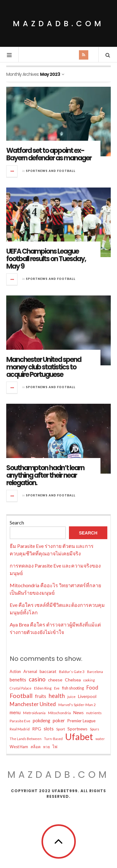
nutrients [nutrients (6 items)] (94, 713)
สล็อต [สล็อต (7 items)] (36, 747)
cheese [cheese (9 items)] (55, 680)
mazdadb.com (58, 24)
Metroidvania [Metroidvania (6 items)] (34, 713)
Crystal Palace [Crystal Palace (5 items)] (21, 688)
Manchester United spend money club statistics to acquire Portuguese (44, 367)
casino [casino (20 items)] (37, 679)
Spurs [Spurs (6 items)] (95, 729)
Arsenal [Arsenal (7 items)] (30, 672)
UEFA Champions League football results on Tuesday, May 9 (46, 259)
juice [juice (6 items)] (71, 697)
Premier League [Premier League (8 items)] (81, 721)
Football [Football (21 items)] (21, 696)
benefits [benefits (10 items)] (18, 680)
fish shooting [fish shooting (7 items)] (73, 688)
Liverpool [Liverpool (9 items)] (87, 696)
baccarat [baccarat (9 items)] (48, 671)
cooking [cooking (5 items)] (89, 680)
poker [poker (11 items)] (59, 720)
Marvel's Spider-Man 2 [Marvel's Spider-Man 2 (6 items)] (77, 705)
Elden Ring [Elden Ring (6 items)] (43, 688)
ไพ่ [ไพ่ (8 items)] (55, 747)
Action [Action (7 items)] (15, 672)
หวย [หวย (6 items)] (46, 747)
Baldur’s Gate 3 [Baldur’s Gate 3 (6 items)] (72, 672)
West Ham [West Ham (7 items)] (19, 747)
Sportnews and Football (51, 171)
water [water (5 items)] (100, 739)
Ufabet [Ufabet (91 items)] (79, 737)
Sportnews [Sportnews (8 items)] (77, 729)
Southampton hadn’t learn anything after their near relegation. (45, 475)
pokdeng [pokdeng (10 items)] (41, 720)
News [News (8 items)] (78, 713)
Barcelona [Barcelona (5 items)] (95, 672)
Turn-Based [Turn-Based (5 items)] (53, 739)
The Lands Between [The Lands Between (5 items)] (26, 739)
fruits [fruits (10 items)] (41, 696)
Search (17, 522)
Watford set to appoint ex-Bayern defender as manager (49, 154)
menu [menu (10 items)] (15, 712)
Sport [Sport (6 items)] (61, 729)
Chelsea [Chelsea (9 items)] (73, 680)
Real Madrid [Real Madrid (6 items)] (20, 729)
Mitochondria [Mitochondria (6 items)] (59, 713)
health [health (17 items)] (57, 696)
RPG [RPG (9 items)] (37, 729)
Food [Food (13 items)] (92, 688)
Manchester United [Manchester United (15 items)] (33, 704)
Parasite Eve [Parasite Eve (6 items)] (20, 721)
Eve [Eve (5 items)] (57, 688)
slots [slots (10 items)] (49, 729)
